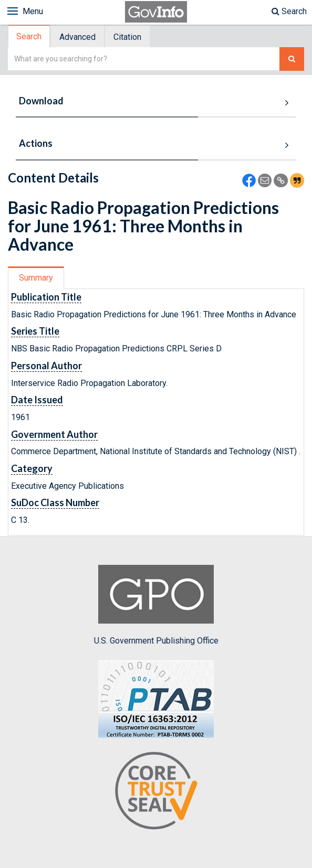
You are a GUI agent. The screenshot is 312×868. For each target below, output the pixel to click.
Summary (36, 278)
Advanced (77, 37)
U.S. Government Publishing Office (156, 605)
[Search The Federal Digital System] (292, 59)
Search (289, 11)
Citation (127, 37)
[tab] (29, 36)
